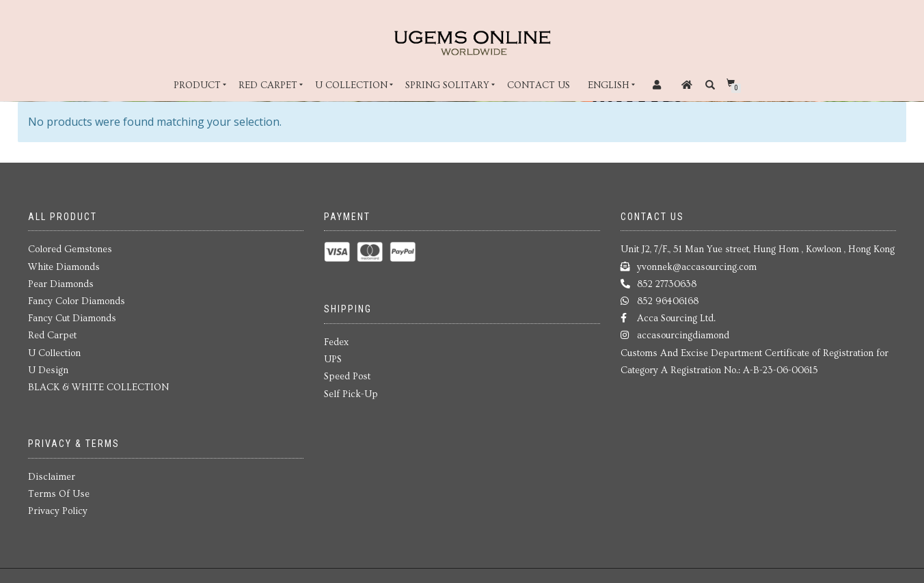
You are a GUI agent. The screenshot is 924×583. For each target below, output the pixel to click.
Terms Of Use (59, 494)
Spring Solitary (447, 85)
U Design (48, 370)
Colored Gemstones (70, 249)
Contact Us (539, 85)
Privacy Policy (58, 511)
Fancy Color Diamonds (77, 301)
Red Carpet (268, 85)
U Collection (351, 85)
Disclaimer (52, 477)
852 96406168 (668, 301)
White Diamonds (64, 267)
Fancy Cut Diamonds (72, 318)
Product (197, 85)
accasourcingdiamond (683, 336)
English (609, 85)
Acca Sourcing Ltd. (676, 318)
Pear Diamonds (61, 284)
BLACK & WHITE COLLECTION (98, 388)
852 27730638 (667, 284)
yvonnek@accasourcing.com (697, 267)
